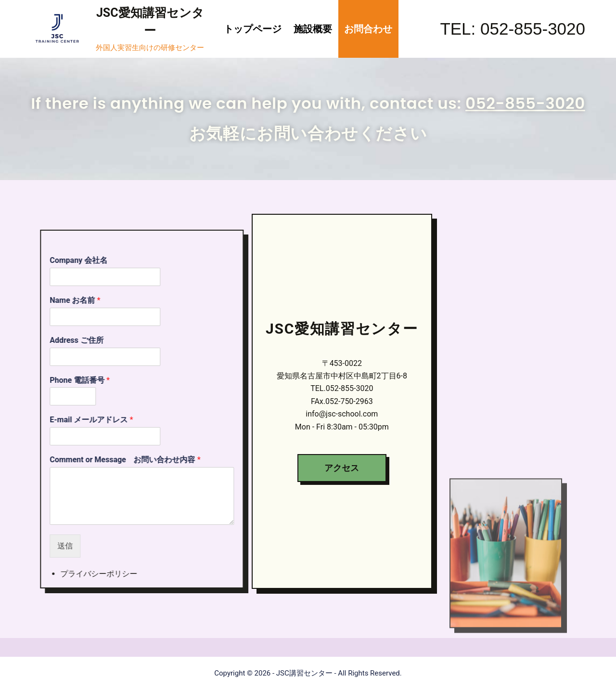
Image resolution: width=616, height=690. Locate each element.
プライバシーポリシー (121, 592)
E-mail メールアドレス (114, 438)
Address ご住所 (99, 358)
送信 (88, 564)
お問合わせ (368, 29)
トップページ (253, 29)
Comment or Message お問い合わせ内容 (148, 478)
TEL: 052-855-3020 (513, 29)
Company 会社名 (101, 279)
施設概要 (313, 29)
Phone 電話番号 (102, 398)
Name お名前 (97, 319)
